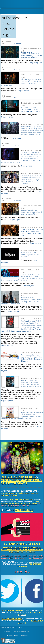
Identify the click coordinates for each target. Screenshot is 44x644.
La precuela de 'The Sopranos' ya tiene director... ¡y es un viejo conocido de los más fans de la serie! (32, 232)
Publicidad (25, 635)
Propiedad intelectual (11, 635)
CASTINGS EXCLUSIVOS (12, 610)
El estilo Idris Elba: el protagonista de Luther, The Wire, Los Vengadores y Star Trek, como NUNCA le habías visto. (22, 301)
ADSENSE (17, 44)
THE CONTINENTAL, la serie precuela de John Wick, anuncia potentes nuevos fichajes (31, 55)
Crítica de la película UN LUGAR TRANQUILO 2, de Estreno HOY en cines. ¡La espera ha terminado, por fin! (21, 82)
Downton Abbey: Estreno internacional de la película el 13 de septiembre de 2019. (32, 212)
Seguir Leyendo (36, 63)
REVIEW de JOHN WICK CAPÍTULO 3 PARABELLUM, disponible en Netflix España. (31, 110)
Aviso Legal (7, 631)
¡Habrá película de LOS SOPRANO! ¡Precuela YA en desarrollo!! (30, 255)
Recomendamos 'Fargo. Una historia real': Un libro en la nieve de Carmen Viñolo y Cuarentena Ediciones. (32, 358)
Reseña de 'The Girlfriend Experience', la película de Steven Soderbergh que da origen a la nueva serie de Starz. (31, 384)
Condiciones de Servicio (22, 631)
